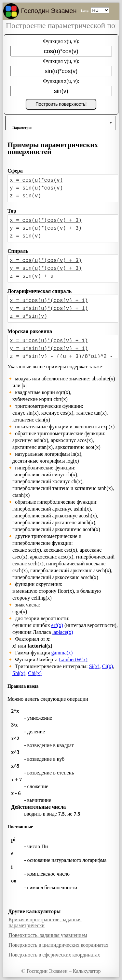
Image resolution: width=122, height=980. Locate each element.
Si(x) (94, 666)
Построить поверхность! (61, 104)
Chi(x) (35, 673)
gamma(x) (62, 653)
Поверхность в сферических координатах (54, 955)
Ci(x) (108, 666)
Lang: (85, 10)
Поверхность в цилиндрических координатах (58, 945)
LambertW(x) (73, 659)
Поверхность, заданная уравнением (48, 935)
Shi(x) (19, 673)
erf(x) (57, 625)
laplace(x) (63, 632)
